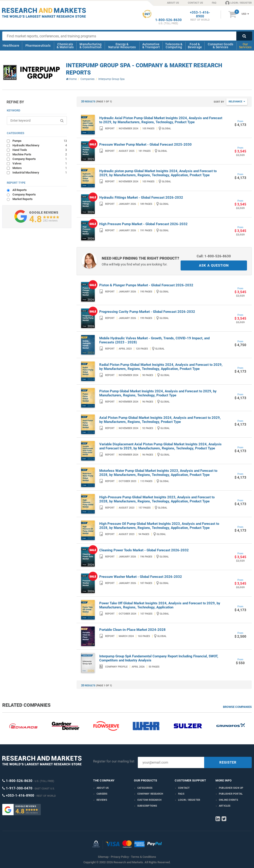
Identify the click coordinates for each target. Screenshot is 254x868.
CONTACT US (195, 3)
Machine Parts (40, 154)
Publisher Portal (231, 794)
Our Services (245, 46)
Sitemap (103, 857)
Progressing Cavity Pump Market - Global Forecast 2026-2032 (147, 312)
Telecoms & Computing (174, 46)
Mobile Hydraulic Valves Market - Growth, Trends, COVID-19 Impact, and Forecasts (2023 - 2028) (154, 340)
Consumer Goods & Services (220, 46)
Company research (150, 794)
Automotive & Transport (151, 46)
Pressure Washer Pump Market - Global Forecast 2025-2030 (145, 145)
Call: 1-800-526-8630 (214, 256)
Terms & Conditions (144, 857)
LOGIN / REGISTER (238, 3)
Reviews (102, 800)
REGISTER (228, 762)
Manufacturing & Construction (91, 46)
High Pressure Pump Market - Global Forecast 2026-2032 (143, 224)
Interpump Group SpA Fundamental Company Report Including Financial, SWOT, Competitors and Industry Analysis (159, 658)
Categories (145, 788)
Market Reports (23, 199)
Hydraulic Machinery (40, 145)
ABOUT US (173, 3)
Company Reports (40, 159)
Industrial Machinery (40, 172)
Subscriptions (147, 806)
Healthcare (11, 46)
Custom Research (149, 800)
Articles (225, 806)
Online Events (229, 800)
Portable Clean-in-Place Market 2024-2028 (132, 630)
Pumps (40, 141)
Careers (102, 794)
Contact (184, 788)
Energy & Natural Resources (122, 46)
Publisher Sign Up (231, 788)
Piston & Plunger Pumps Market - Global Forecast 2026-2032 (146, 285)
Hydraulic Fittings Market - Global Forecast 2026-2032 (141, 198)
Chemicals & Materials (65, 46)
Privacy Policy (120, 857)
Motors (40, 168)
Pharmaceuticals (38, 46)
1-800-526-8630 (168, 20)
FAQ (214, 3)
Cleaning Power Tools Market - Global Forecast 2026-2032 (144, 550)
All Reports (20, 190)
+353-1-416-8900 (200, 14)
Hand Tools (40, 150)
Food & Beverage (195, 46)
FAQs (181, 794)
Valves (40, 163)
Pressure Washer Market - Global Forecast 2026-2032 (141, 577)
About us (103, 788)
